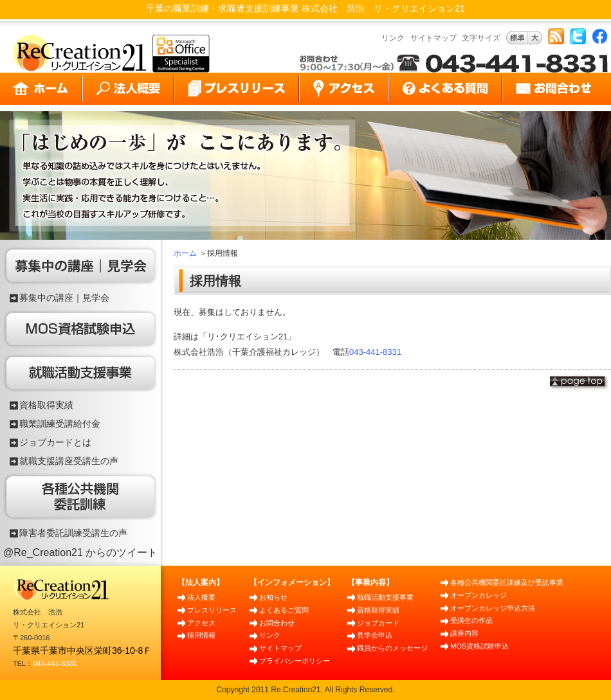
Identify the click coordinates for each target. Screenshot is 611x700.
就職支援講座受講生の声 (69, 461)
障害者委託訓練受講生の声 (73, 533)
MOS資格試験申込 (479, 646)
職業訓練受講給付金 (60, 424)
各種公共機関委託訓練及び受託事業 (507, 582)
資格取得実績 (46, 405)
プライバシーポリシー (295, 661)
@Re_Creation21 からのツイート (80, 552)
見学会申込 (375, 635)
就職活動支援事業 (385, 597)
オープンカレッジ (479, 595)
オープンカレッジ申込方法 (493, 608)
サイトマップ (433, 38)
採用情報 (201, 635)
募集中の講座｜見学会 (64, 298)
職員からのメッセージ (392, 648)
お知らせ (273, 597)
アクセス (201, 623)
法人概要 (201, 597)
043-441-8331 (375, 352)
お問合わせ (277, 623)
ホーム (185, 253)
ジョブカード (378, 623)
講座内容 (464, 633)
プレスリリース (212, 610)
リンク (393, 38)
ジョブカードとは (55, 442)
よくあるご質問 (284, 610)
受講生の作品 (471, 620)
